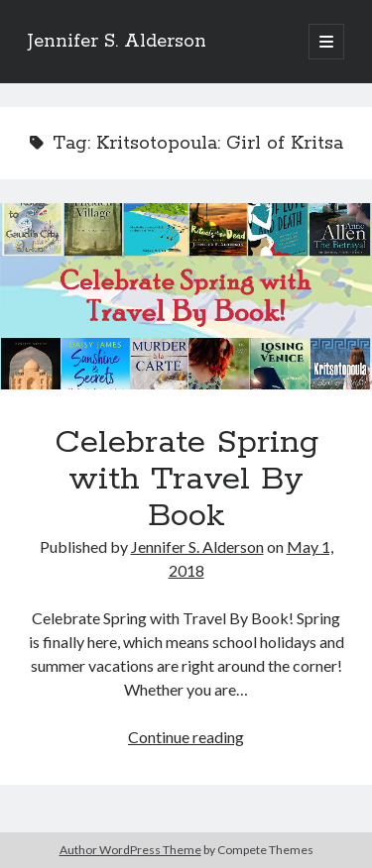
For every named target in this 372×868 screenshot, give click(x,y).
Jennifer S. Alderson (117, 42)
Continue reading (186, 737)
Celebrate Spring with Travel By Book (186, 296)
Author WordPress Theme (130, 850)
